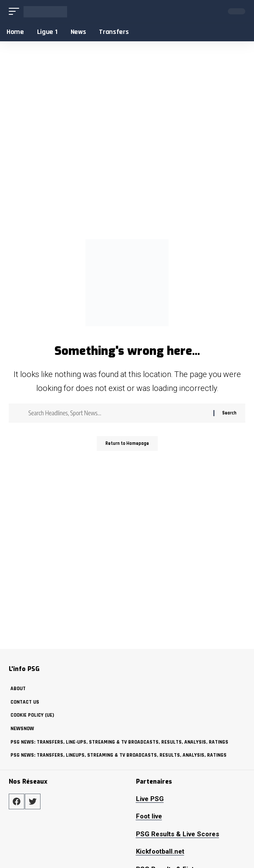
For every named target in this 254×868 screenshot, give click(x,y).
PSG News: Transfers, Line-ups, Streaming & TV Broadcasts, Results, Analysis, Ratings (119, 742)
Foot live (149, 816)
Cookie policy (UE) (32, 715)
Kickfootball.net (160, 851)
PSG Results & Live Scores (178, 834)
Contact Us (25, 702)
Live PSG (150, 799)
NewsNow (22, 729)
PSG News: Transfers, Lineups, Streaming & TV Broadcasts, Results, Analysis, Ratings (119, 755)
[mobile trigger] (16, 12)
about (18, 689)
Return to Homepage (127, 444)
